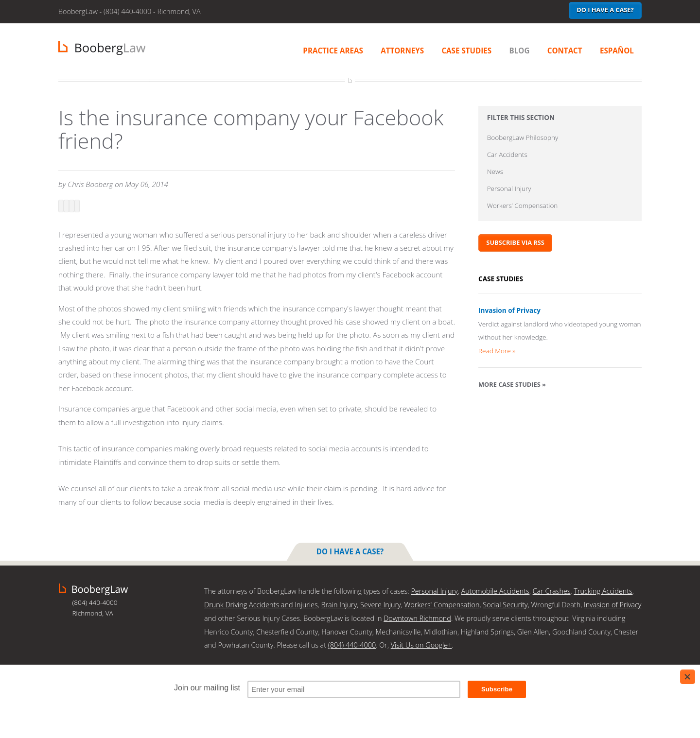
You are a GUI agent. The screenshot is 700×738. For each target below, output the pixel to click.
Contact (565, 51)
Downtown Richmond (417, 617)
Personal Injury (509, 189)
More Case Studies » (512, 385)
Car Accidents (507, 155)
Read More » (497, 351)
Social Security (505, 604)
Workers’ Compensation (523, 207)
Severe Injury (381, 604)
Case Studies (466, 51)
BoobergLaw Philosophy (523, 138)
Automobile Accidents (495, 591)
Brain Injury (339, 604)
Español (617, 51)
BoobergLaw (93, 589)
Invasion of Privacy (509, 311)
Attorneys (402, 51)
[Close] (688, 677)
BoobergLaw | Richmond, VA (102, 48)
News (495, 172)
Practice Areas (333, 51)
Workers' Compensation (442, 604)
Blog (520, 51)
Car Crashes (552, 591)
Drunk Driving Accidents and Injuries (261, 604)
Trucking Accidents (603, 591)
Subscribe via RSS (515, 243)
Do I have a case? (605, 10)
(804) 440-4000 (352, 644)
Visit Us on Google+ (421, 644)
